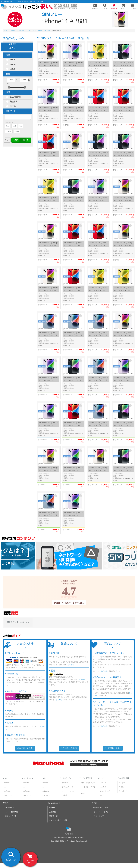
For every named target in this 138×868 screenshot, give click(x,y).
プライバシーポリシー (102, 812)
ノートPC (103, 783)
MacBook (103, 787)
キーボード (123, 791)
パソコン (102, 778)
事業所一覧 (53, 816)
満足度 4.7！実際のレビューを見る (69, 603)
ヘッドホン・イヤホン (88, 788)
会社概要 (52, 808)
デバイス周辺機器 (86, 778)
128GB (13, 60)
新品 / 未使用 (15, 97)
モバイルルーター (68, 787)
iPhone (5, 778)
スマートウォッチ (68, 791)
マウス (121, 787)
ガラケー (65, 783)
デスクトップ (105, 791)
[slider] (9, 87)
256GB (13, 64)
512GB (13, 69)
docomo (7, 783)
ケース (83, 794)
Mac (101, 795)
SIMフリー (8, 795)
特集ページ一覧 (10, 816)
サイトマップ (99, 816)
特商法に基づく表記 (101, 808)
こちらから (70, 664)
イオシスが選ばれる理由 (58, 820)
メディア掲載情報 (11, 812)
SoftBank (7, 791)
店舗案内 (53, 812)
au (5, 787)
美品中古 (14, 102)
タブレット (45, 778)
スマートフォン (28, 778)
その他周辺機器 (123, 778)
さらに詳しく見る (25, 748)
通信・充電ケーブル (88, 783)
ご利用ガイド (9, 808)
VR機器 (64, 795)
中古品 (13, 106)
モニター (122, 783)
